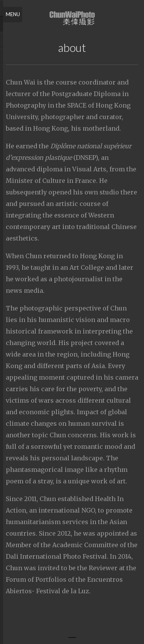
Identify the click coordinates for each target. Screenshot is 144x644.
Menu (13, 14)
